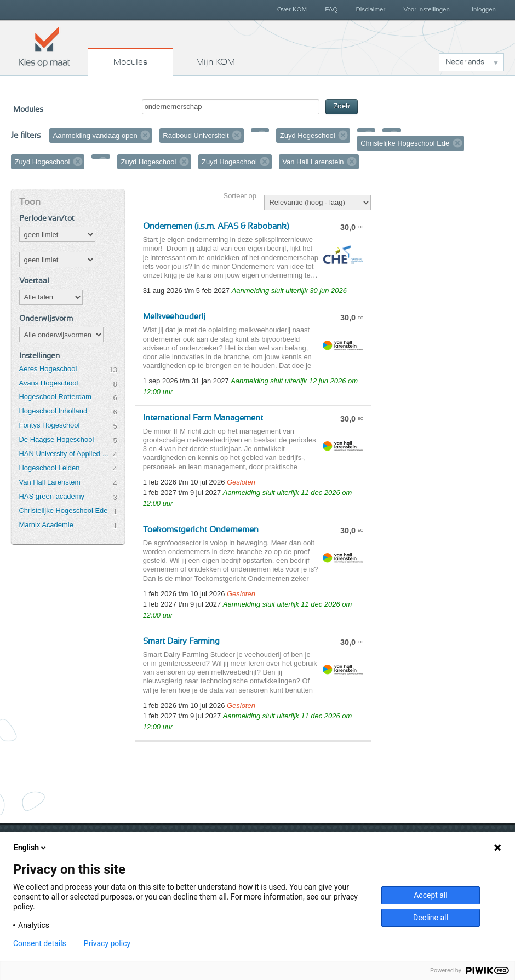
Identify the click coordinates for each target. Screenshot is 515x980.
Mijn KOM (216, 62)
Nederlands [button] (465, 62)
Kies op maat (44, 47)
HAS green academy (52, 496)
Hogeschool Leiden (50, 468)
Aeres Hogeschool (48, 369)
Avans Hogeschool (49, 383)
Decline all (431, 918)
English (31, 848)
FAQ (331, 9)
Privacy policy (107, 943)
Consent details (40, 943)
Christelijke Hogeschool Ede (64, 511)
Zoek (342, 106)
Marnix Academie (46, 525)
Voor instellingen (427, 9)
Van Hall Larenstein (50, 482)
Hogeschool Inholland (53, 411)
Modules (130, 62)
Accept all (431, 895)
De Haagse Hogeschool (57, 439)
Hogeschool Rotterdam (55, 397)
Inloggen (484, 9)
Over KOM (292, 9)
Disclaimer (371, 9)
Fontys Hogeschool (50, 425)
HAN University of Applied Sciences (66, 454)
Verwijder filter (145, 135)
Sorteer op (240, 196)
